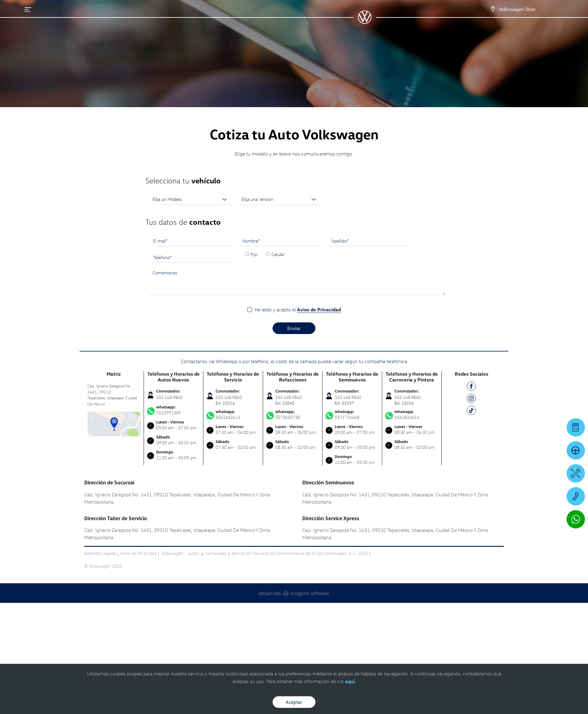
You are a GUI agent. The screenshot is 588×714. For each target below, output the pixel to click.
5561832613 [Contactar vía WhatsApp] (233, 415)
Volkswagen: (173, 553)
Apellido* (340, 241)
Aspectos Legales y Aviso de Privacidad (120, 553)
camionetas (216, 553)
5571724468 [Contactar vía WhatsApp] (352, 415)
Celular (278, 254)
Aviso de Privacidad (319, 310)
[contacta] (114, 423)
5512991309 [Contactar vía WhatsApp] (174, 410)
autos (194, 553)
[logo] (365, 22)
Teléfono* (162, 257)
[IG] (471, 399)
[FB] (471, 387)
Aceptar (294, 702)
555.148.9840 (169, 397)
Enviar (294, 328)
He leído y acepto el (298, 310)
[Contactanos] (493, 9)
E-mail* (160, 241)
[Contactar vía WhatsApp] (576, 519)
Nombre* (251, 241)
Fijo (254, 254)
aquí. (351, 681)
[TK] (471, 411)
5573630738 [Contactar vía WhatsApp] (293, 415)
